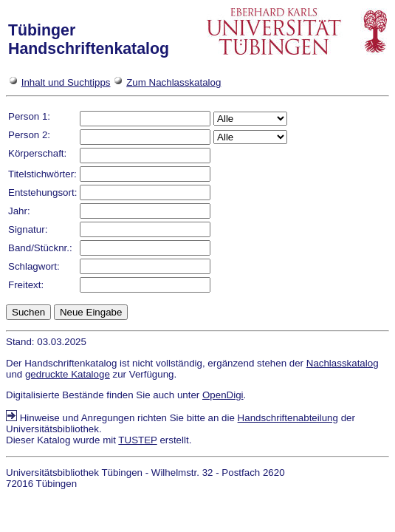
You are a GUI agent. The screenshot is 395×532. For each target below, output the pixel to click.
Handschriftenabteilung (288, 418)
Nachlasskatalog (343, 363)
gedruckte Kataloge (68, 374)
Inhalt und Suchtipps (66, 82)
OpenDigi (223, 395)
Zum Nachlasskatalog (174, 82)
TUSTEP (137, 440)
